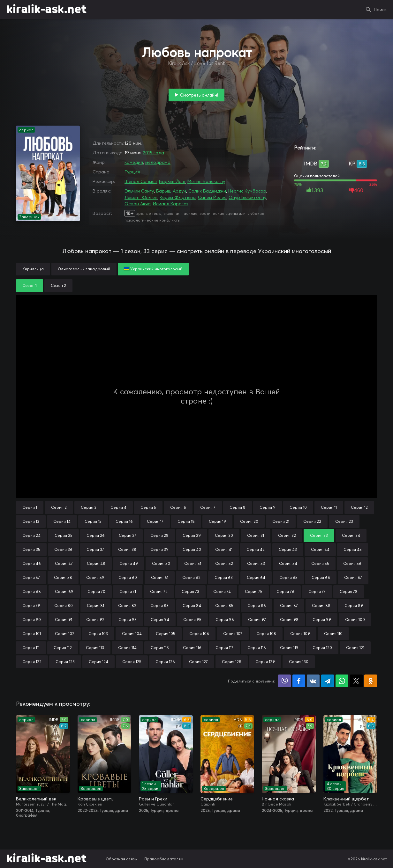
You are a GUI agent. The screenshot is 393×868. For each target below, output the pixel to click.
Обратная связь (121, 859)
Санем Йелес (212, 197)
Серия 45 (353, 549)
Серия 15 (93, 521)
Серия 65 (288, 577)
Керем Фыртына (178, 197)
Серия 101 (32, 634)
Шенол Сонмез (141, 181)
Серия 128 (232, 662)
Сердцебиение (217, 799)
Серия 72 (159, 591)
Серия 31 (256, 535)
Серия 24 (31, 535)
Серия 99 (322, 620)
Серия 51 (193, 563)
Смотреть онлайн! (199, 95)
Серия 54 (288, 563)
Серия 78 (349, 591)
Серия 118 (257, 648)
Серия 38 (127, 549)
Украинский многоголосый (153, 269)
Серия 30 (224, 535)
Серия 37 (95, 549)
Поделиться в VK (313, 681)
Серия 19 (217, 521)
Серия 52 (224, 563)
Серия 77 (317, 591)
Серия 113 (95, 648)
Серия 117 (224, 648)
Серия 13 (31, 521)
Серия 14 (62, 521)
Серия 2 (59, 507)
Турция (132, 172)
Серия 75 (254, 591)
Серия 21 (281, 521)
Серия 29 (192, 535)
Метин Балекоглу (206, 181)
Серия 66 (321, 577)
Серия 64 (256, 577)
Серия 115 (160, 648)
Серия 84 (192, 605)
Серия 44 (320, 549)
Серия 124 (98, 662)
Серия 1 (30, 507)
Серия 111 (31, 648)
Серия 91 (64, 620)
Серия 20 (249, 521)
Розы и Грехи (153, 799)
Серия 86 (257, 605)
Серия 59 (95, 577)
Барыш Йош (172, 181)
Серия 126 (165, 662)
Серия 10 (298, 507)
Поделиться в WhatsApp (342, 681)
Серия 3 (89, 507)
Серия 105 (166, 634)
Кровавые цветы (96, 799)
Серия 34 (351, 535)
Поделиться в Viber (284, 681)
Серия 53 (256, 563)
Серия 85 (224, 605)
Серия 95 (192, 620)
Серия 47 (64, 563)
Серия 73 (190, 591)
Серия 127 (198, 662)
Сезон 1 (30, 285)
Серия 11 (329, 507)
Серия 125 (132, 662)
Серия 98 (289, 620)
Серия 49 (129, 563)
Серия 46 (32, 563)
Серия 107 (233, 634)
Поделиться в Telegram (328, 681)
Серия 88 (321, 605)
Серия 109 (300, 634)
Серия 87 (289, 605)
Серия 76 (285, 591)
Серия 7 (208, 507)
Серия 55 (320, 563)
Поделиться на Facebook (299, 681)
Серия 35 (31, 549)
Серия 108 (266, 634)
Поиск (380, 10)
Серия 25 (64, 535)
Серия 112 (63, 648)
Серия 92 (95, 620)
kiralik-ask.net (46, 10)
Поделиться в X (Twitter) (356, 681)
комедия (134, 162)
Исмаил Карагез (171, 204)
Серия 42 (256, 549)
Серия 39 (159, 549)
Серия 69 (64, 591)
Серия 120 (322, 648)
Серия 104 (132, 634)
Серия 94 (160, 620)
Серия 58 (63, 577)
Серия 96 (225, 620)
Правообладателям (164, 859)
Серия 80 (64, 605)
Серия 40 (192, 549)
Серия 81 (95, 605)
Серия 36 (63, 549)
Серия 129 (265, 662)
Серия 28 (159, 535)
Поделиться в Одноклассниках (371, 681)
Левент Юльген (141, 197)
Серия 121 (355, 648)
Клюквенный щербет (346, 799)
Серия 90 (32, 620)
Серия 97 (257, 620)
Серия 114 (127, 648)
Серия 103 (98, 634)
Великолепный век (36, 799)
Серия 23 (344, 521)
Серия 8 (238, 507)
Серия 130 (299, 662)
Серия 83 (159, 605)
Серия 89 (354, 605)
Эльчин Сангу (139, 191)
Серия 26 (96, 535)
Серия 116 (192, 648)
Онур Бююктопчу (247, 197)
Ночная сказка (278, 799)
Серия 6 (178, 507)
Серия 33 (319, 535)
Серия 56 (352, 563)
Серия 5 (148, 507)
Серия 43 (288, 549)
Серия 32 (287, 535)
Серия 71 (128, 591)
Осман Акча (138, 204)
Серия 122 (32, 662)
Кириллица (33, 269)
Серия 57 (31, 577)
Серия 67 (353, 577)
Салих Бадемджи (207, 191)
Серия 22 (312, 521)
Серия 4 (118, 507)
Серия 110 (333, 634)
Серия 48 (96, 563)
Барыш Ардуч (171, 191)
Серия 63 (224, 577)
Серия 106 (199, 634)
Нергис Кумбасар (247, 191)
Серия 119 (289, 648)
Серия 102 (65, 634)
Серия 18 (186, 521)
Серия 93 (128, 620)
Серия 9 (268, 507)
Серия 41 (224, 549)
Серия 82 (127, 605)
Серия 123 (65, 662)
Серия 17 (155, 521)
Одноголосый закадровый (84, 269)
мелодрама (158, 162)
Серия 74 (222, 591)
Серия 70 (96, 591)
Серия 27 (128, 535)
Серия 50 (161, 563)
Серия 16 (124, 521)
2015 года (153, 153)
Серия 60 (128, 577)
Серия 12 (359, 507)
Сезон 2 (58, 285)
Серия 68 (32, 591)
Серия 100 (355, 620)
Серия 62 (191, 577)
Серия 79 (31, 605)
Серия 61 (160, 577)
